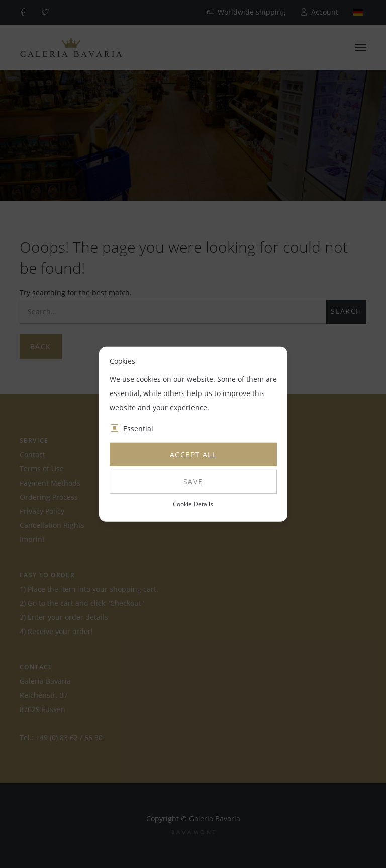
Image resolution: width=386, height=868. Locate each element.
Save (193, 481)
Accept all (193, 455)
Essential (138, 428)
